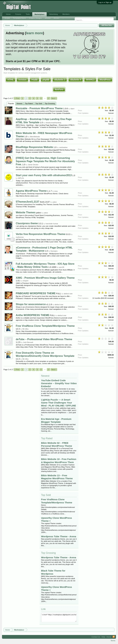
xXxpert (25, 281)
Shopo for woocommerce (31, 304)
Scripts (7, 18)
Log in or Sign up (105, 2)
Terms (113, 641)
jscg (56, 191)
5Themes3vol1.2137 (28, 202)
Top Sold (39, 103)
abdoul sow (68, 294)
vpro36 (62, 267)
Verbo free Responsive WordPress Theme (41, 234)
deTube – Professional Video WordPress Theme (44, 339)
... (63, 18)
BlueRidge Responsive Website (34, 147)
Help (103, 637)
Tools (28, 14)
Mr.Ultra (25, 329)
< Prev (17, 98)
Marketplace (40, 14)
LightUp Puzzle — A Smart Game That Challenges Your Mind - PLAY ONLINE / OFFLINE (59, 403)
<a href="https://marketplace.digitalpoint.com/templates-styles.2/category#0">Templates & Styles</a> (59, 618)
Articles (57, 18)
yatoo (55, 202)
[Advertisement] (51, 7)
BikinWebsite (35, 137)
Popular (11, 103)
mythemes (20, 237)
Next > (54, 98)
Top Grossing (50, 103)
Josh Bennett (28, 342)
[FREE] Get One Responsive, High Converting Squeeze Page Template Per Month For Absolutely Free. (45, 161)
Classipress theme (27, 223)
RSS (114, 637)
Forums (18, 14)
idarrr (73, 109)
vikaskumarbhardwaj (53, 123)
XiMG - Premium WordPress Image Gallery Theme (45, 278)
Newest (20, 103)
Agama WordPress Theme (31, 191)
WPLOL (21, 178)
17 (48, 98)
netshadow (63, 147)
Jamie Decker (33, 165)
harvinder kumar (52, 224)
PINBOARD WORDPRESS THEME (36, 293)
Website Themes (26, 212)
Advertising (53, 14)
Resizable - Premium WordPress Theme (39, 108)
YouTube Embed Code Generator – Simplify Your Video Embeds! (59, 383)
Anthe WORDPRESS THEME (33, 315)
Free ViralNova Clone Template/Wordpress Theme (45, 326)
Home (8, 14)
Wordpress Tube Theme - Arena (59, 536)
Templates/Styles (20, 18)
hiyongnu (54, 251)
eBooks (48, 18)
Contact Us (96, 637)
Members (66, 14)
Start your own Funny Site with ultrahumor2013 (44, 175)
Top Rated (29, 103)
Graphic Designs (35, 18)
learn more (34, 33)
